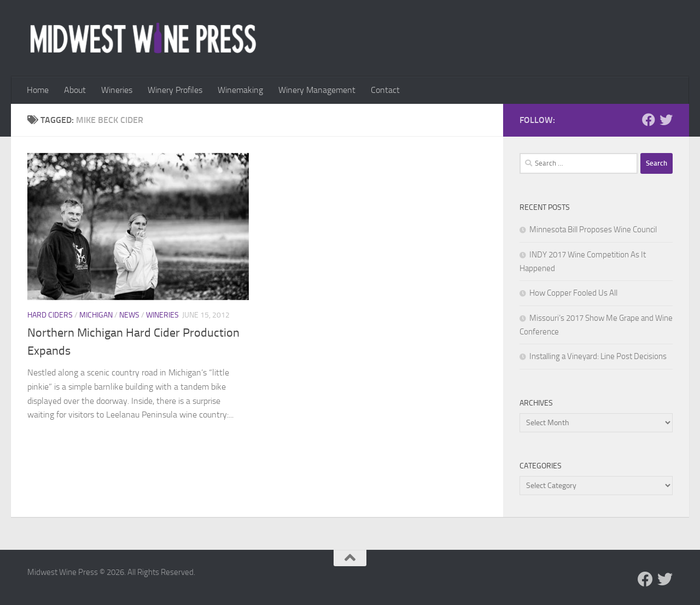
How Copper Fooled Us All (573, 293)
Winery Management (317, 90)
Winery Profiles (175, 90)
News (129, 315)
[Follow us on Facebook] (649, 120)
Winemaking (240, 90)
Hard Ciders (50, 315)
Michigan (96, 315)
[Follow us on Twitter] (666, 120)
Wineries (117, 90)
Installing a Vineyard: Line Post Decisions (598, 356)
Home (38, 90)
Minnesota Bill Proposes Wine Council (593, 230)
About (75, 90)
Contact (385, 90)
